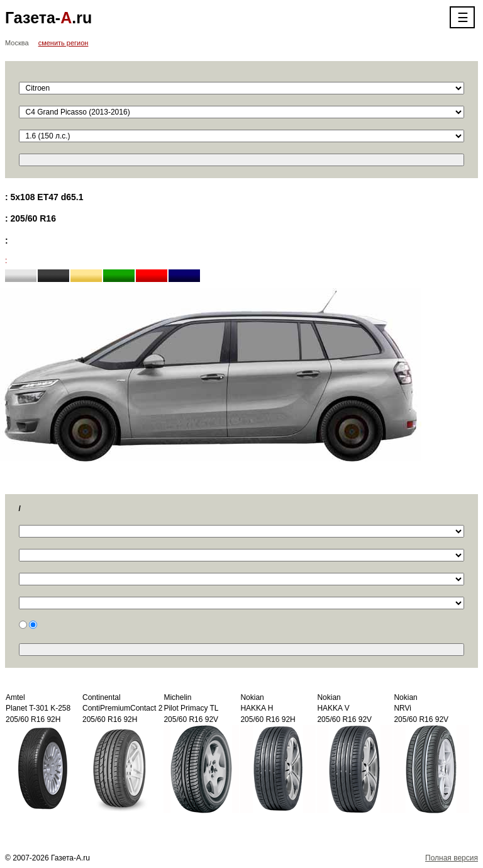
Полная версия (452, 858)
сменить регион (64, 43)
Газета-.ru (48, 18)
